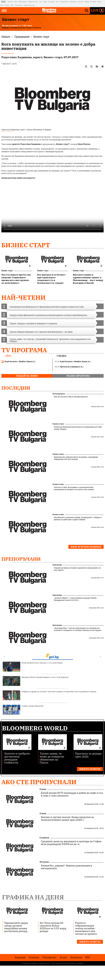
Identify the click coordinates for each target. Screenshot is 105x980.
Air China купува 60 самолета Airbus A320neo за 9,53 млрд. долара (53, 927)
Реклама (34, 957)
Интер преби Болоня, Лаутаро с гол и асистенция (33, 667)
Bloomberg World (35, 728)
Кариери (20, 957)
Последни (16, 388)
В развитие (44, 838)
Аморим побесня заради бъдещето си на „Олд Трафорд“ (36, 681)
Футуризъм (44, 862)
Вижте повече (90, 769)
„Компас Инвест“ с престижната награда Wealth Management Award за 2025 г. (75, 599)
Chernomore (19, 5)
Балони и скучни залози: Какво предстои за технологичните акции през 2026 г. (67, 819)
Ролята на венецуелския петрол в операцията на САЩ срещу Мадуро (78, 428)
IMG (4, 2)
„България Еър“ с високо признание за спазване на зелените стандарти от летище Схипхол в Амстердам (78, 629)
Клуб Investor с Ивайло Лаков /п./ (18, 362)
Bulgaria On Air (33, 2)
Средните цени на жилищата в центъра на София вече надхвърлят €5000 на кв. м (71, 843)
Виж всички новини (86, 547)
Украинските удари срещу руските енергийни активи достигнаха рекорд (16, 927)
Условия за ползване (29, 963)
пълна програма (78, 376)
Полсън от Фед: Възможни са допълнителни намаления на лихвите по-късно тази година (74, 488)
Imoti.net (81, 2)
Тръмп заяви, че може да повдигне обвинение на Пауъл (52, 758)
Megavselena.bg (29, 5)
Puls (57, 2)
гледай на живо (27, 376)
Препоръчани (21, 559)
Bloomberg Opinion (59, 394)
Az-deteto (93, 2)
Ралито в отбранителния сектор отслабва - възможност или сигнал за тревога (86, 928)
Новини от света (58, 424)
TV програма (24, 350)
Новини (43, 789)
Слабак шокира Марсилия (23, 710)
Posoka (7, 5)
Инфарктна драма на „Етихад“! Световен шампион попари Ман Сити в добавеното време (49, 695)
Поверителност (44, 963)
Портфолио (49, 957)
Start (2, 5)
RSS (88, 957)
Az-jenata (51, 2)
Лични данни (56, 963)
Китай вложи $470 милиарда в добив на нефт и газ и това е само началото (72, 794)
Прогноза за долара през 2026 (88, 755)
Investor (10, 2)
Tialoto (45, 2)
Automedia (73, 2)
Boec (12, 5)
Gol (40, 2)
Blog (99, 2)
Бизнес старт (26, 245)
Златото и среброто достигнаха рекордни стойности (17, 758)
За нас (63, 957)
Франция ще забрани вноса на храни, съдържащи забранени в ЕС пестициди (76, 458)
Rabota (87, 2)
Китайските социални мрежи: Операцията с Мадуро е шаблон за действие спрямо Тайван (78, 519)
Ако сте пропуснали (39, 782)
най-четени (23, 297)
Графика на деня (33, 897)
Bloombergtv (23, 2)
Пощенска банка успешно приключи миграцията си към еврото (77, 569)
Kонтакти (76, 957)
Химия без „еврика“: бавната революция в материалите (66, 867)
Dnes (16, 2)
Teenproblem (64, 2)
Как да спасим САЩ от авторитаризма (71, 397)
